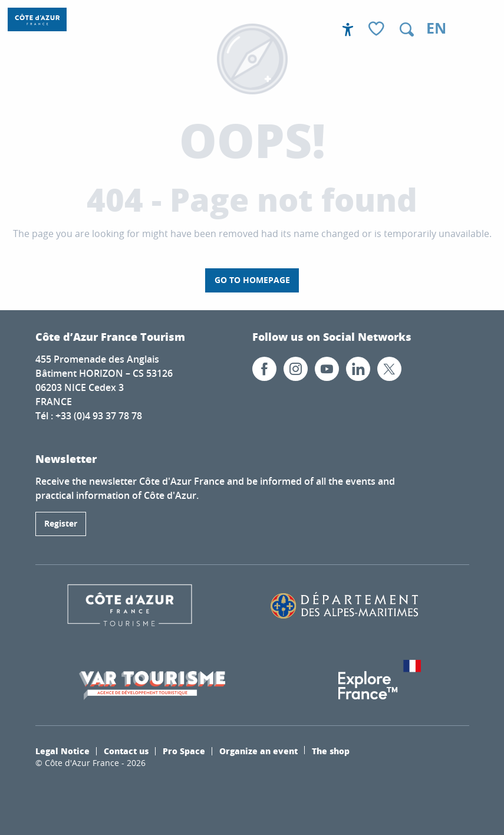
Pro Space (184, 751)
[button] (407, 29)
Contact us (126, 751)
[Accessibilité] (348, 29)
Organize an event (258, 751)
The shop (331, 751)
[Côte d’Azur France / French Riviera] (37, 19)
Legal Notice (62, 751)
